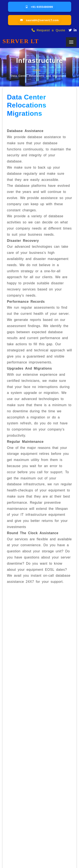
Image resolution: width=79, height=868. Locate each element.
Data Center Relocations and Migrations (38, 76)
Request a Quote (48, 30)
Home (37, 70)
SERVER (21, 41)
